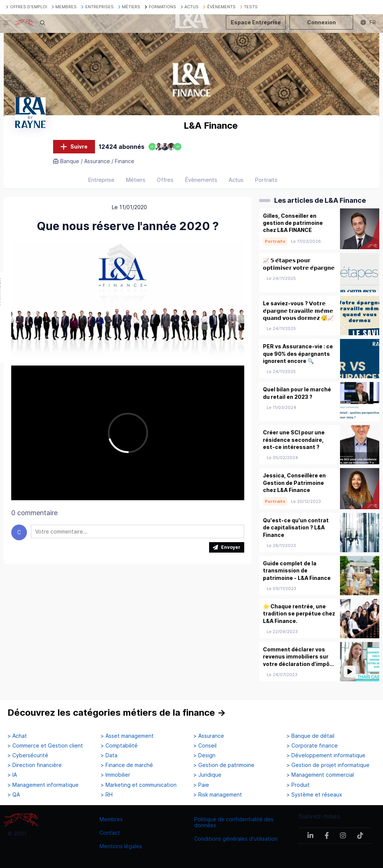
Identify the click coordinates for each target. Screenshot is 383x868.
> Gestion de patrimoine (224, 765)
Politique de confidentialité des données (234, 822)
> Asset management (127, 736)
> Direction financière (35, 765)
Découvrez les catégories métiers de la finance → (117, 713)
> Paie (201, 785)
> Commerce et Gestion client (45, 746)
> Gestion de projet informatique (328, 765)
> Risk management (218, 795)
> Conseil (205, 746)
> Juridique (207, 775)
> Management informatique (43, 785)
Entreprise (101, 180)
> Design (204, 755)
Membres (111, 819)
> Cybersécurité (28, 755)
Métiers (136, 180)
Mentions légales (121, 846)
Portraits (266, 180)
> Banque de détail (310, 736)
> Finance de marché (127, 765)
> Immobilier (115, 775)
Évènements (201, 180)
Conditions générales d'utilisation (236, 839)
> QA (14, 795)
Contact (110, 833)
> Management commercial (320, 775)
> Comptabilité (119, 746)
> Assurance (209, 736)
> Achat (17, 736)
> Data (109, 755)
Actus (236, 180)
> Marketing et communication (139, 785)
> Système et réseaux (314, 795)
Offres (165, 180)
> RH (107, 795)
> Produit (298, 785)
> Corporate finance (312, 746)
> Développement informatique (326, 755)
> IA (12, 775)
